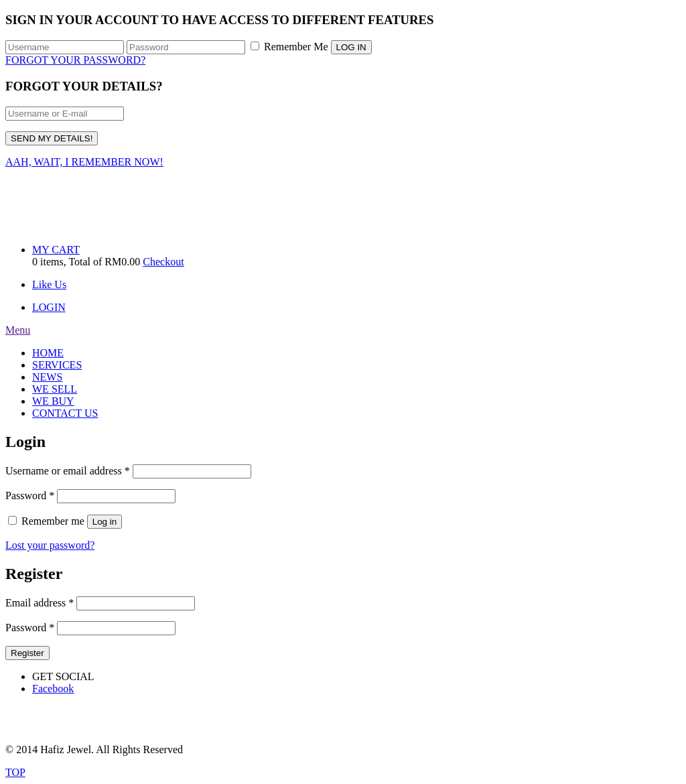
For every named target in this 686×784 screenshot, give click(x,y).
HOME (48, 353)
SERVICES (57, 365)
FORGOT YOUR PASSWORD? (75, 60)
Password (30, 496)
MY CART (56, 250)
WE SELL (55, 389)
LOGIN (49, 307)
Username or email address (68, 471)
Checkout (163, 262)
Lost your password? (50, 545)
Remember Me (289, 47)
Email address (40, 603)
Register (27, 653)
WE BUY (53, 401)
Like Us (49, 284)
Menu (18, 330)
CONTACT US (65, 413)
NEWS (47, 377)
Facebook (53, 689)
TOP (15, 772)
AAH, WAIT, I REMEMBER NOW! (84, 162)
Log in (105, 522)
